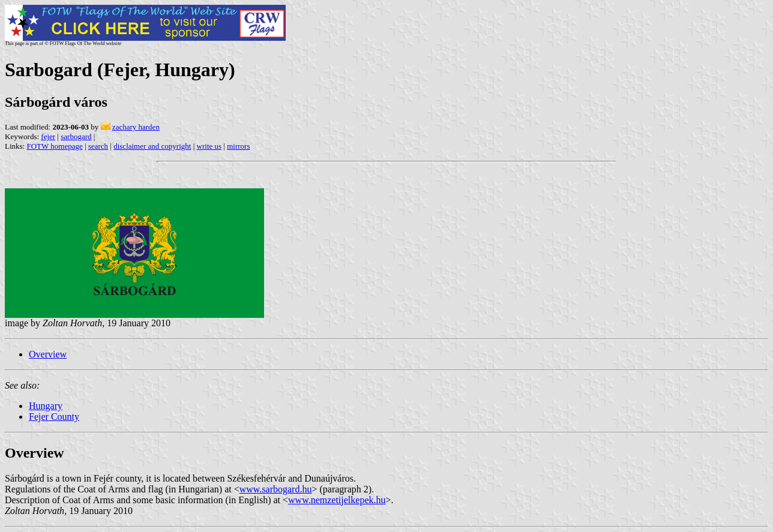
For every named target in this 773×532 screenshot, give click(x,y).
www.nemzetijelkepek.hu (337, 500)
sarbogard (76, 136)
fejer (48, 136)
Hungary (46, 406)
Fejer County (54, 417)
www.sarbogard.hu (276, 489)
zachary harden (136, 127)
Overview (48, 354)
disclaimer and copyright (152, 146)
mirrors (238, 146)
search (98, 146)
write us (209, 146)
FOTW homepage (54, 146)
